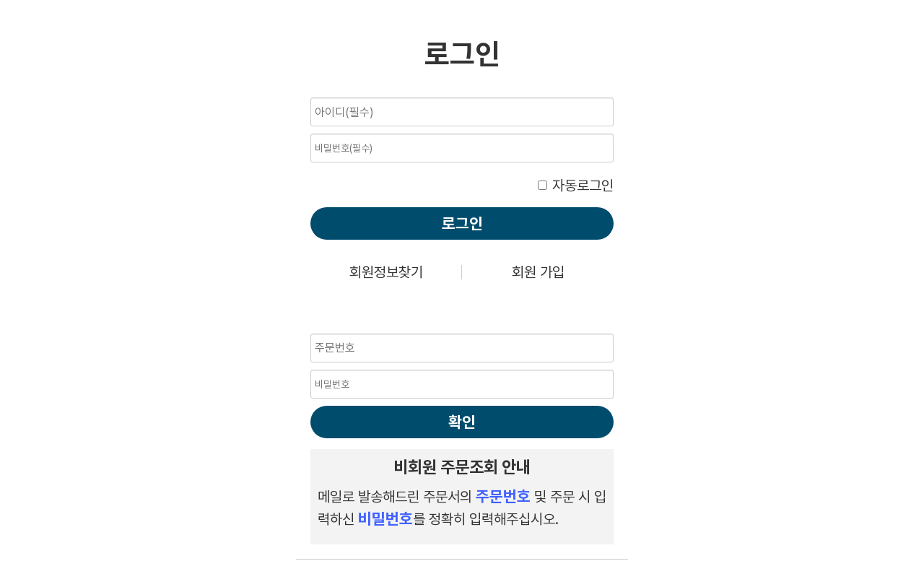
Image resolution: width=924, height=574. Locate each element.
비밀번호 (311, 94)
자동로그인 (583, 186)
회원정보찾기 (386, 272)
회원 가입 (538, 272)
